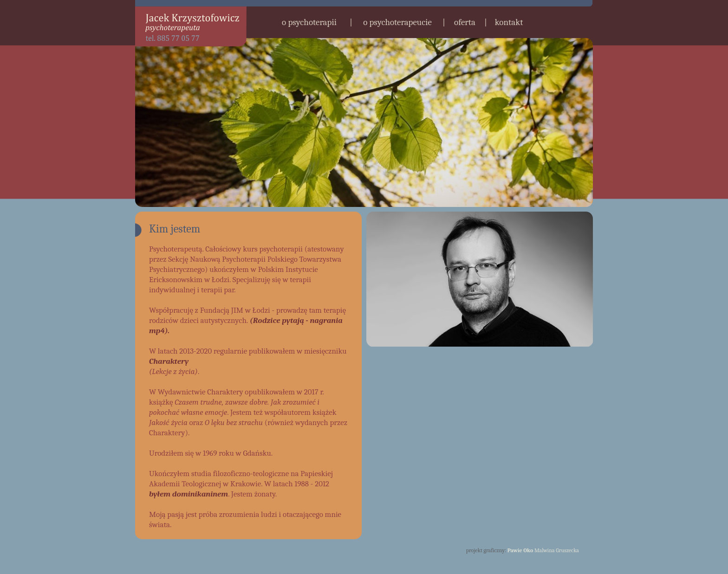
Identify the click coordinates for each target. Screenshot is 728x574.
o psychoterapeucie (397, 22)
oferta (465, 22)
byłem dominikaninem (188, 494)
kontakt (509, 22)
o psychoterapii (309, 22)
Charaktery (169, 361)
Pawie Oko (520, 550)
